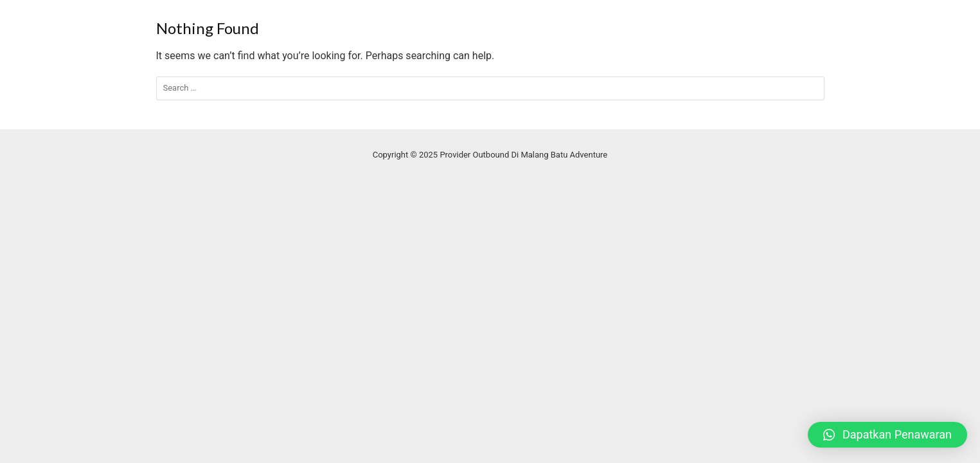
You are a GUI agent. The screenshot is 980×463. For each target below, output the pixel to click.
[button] (887, 435)
